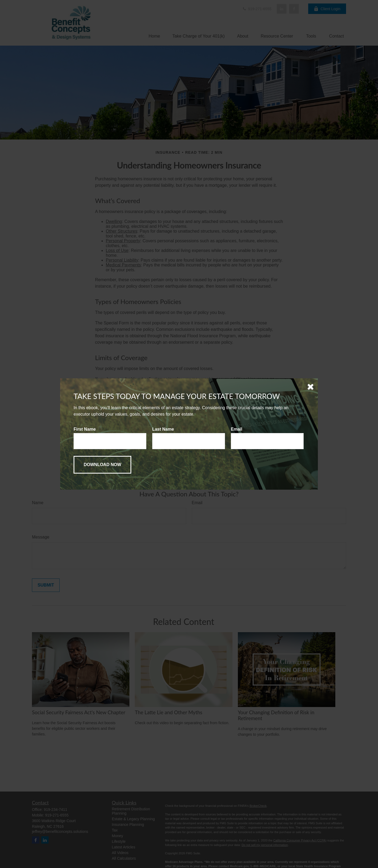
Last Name (163, 429)
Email (237, 429)
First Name (85, 429)
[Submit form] (102, 465)
